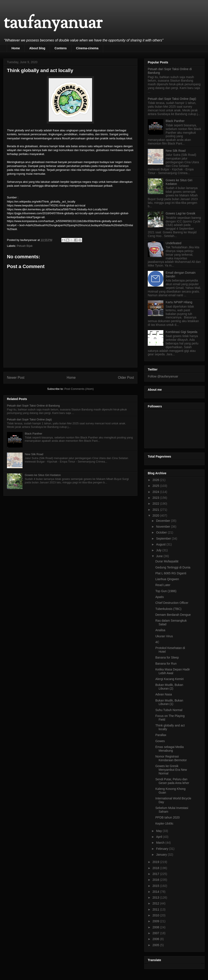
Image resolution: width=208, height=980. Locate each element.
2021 (156, 510)
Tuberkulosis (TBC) (168, 609)
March (161, 843)
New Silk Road (34, 454)
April (159, 837)
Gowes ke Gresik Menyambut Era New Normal (171, 770)
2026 (156, 480)
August (161, 544)
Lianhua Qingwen (167, 579)
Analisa (160, 630)
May (159, 831)
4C (157, 642)
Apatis (160, 597)
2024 (156, 492)
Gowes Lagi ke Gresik (181, 213)
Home (16, 48)
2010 (156, 915)
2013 (156, 898)
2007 (156, 933)
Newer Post (16, 378)
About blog (37, 48)
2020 (156, 516)
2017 (156, 874)
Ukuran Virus (164, 636)
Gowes (160, 741)
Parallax (161, 735)
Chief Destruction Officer (172, 603)
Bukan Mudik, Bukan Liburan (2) (169, 687)
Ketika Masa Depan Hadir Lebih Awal (173, 671)
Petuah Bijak (25, 246)
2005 (156, 945)
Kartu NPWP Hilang (179, 302)
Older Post (126, 378)
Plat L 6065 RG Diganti (171, 573)
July (159, 550)
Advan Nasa (164, 694)
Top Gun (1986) (166, 591)
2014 (156, 892)
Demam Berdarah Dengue (173, 615)
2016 (156, 880)
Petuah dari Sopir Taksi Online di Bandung (33, 406)
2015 (156, 886)
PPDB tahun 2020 (167, 817)
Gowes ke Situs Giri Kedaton (43, 475)
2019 (156, 862)
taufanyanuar (53, 24)
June (160, 556)
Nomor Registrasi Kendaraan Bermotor (171, 758)
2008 (156, 927)
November (163, 527)
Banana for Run (166, 664)
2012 (156, 903)
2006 (156, 939)
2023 (156, 498)
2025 (156, 486)
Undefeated (174, 243)
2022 (156, 504)
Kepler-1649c (164, 824)
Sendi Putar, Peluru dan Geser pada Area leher (172, 781)
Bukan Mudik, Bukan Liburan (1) (169, 702)
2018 (156, 868)
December (163, 521)
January (162, 855)
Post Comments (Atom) (79, 389)
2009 (156, 921)
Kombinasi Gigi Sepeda (182, 332)
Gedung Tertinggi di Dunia (173, 567)
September (164, 539)
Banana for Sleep (167, 657)
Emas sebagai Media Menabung (170, 749)
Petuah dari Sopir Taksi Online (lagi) (29, 419)
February (162, 849)
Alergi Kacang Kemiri (170, 679)
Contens (61, 48)
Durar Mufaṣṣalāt (167, 561)
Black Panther (33, 434)
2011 (156, 909)
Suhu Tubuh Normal (169, 710)
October (162, 532)
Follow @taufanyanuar (163, 376)
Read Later (163, 585)
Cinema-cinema (87, 48)
